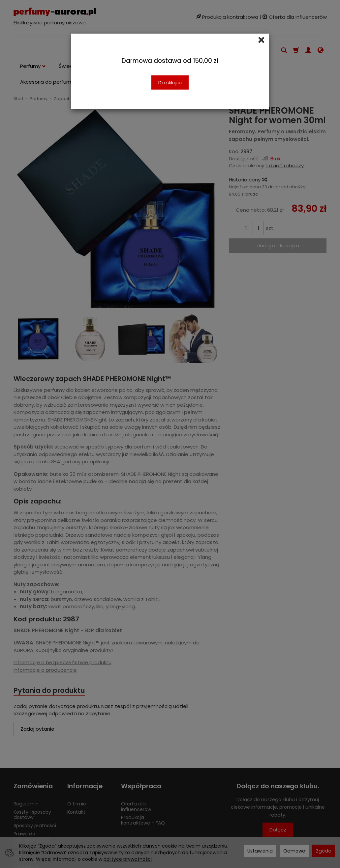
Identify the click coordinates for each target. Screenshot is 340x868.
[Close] (261, 40)
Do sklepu (170, 82)
